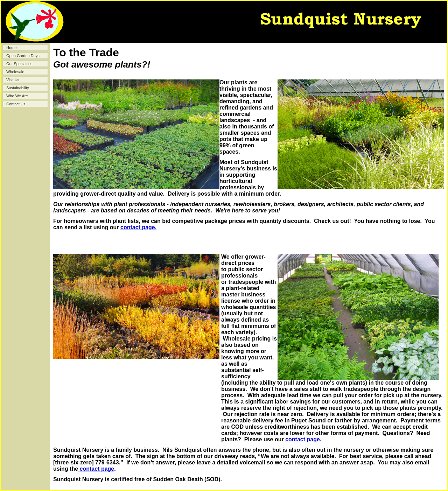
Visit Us (13, 80)
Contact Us (16, 104)
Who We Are (17, 96)
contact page (138, 227)
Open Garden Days (23, 56)
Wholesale (15, 72)
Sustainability (18, 88)
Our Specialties (19, 64)
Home (11, 48)
